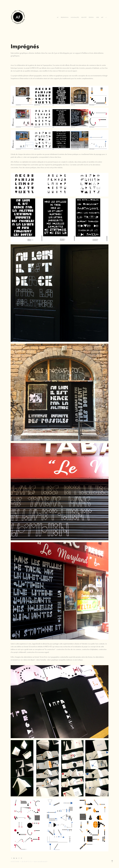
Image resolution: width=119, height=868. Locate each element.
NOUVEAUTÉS (75, 17)
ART (102, 17)
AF (58, 17)
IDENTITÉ (84, 17)
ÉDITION (91, 17)
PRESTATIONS (65, 17)
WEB (97, 17)
